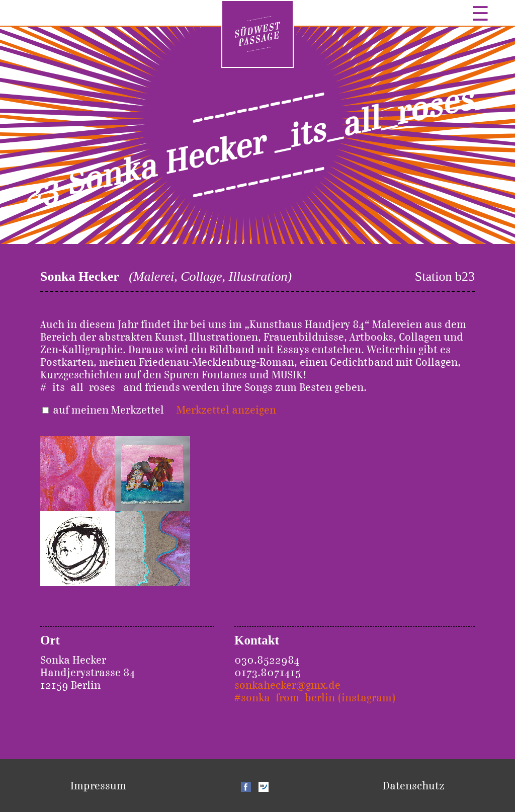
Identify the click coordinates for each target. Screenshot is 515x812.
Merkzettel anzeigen (226, 410)
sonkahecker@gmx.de (287, 685)
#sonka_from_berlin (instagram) (315, 698)
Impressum (98, 786)
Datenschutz (414, 786)
